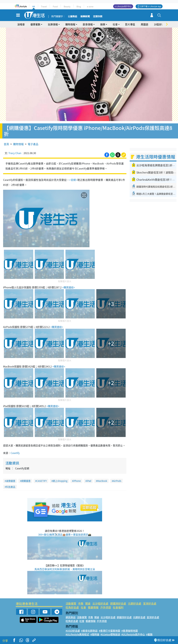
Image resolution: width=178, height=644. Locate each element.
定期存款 (98, 17)
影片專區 (130, 24)
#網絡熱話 (71, 635)
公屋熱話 (72, 17)
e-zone (90, 6)
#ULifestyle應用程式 (77, 631)
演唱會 (21, 24)
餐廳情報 (93, 604)
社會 (115, 24)
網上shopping (60, 477)
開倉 (88, 600)
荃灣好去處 (150, 600)
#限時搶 (95, 631)
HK (34, 6)
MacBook (102, 477)
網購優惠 (26, 477)
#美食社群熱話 (89, 627)
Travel (44, 6)
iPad (89, 477)
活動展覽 (71, 600)
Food (55, 6)
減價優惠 (11, 477)
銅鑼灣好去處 (118, 600)
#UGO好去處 (73, 627)
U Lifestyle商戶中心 (123, 6)
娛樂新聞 (85, 17)
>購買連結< (68, 284)
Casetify (15, 449)
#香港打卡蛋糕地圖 (109, 627)
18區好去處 (160, 24)
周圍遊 (144, 24)
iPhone (77, 477)
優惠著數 (35, 24)
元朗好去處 (135, 600)
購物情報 (70, 24)
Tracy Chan (15, 150)
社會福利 (118, 604)
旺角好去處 (72, 604)
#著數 (149, 631)
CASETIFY (42, 477)
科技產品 (11, 483)
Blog (79, 6)
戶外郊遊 (106, 604)
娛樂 (103, 24)
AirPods (117, 477)
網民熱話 (71, 614)
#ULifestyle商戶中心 (133, 631)
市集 (81, 600)
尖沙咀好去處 (100, 600)
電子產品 (33, 141)
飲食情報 (88, 24)
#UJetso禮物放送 (110, 631)
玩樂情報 (53, 24)
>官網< (73, 176)
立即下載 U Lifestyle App (150, 6)
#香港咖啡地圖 (130, 627)
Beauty (67, 6)
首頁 (6, 141)
